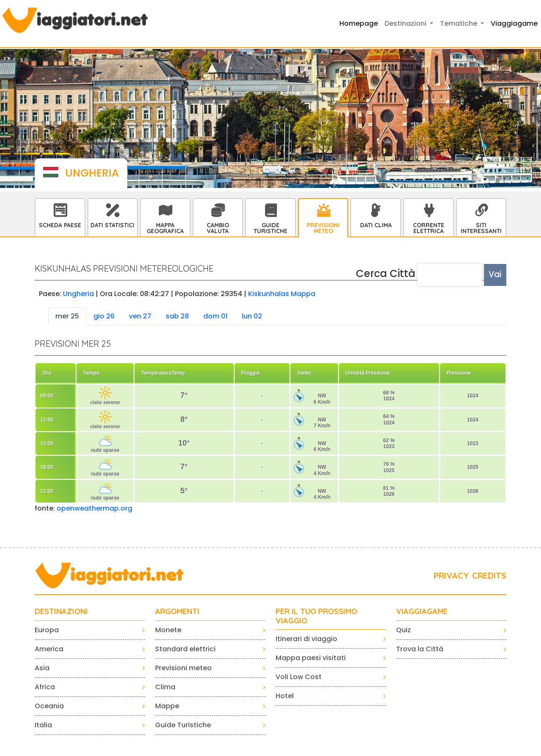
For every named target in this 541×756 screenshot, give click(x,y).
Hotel (285, 696)
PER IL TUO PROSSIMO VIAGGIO (316, 616)
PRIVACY (451, 575)
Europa (47, 630)
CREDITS (489, 575)
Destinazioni (61, 612)
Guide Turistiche (270, 228)
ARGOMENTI (177, 612)
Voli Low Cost (299, 677)
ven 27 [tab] (140, 316)
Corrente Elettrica (429, 228)
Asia (42, 668)
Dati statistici (112, 225)
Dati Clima (376, 225)
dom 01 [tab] (215, 316)
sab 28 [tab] (177, 316)
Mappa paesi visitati (311, 658)
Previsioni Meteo (323, 228)
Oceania (49, 706)
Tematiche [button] (459, 23)
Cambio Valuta (218, 228)
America (49, 649)
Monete (168, 630)
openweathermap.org (94, 508)
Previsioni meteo (183, 668)
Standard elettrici (185, 649)
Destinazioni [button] (406, 23)
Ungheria (78, 294)
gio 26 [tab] (104, 316)
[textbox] (450, 275)
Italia (43, 725)
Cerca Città (386, 273)
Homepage (359, 23)
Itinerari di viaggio (306, 639)
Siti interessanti (481, 228)
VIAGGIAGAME (422, 612)
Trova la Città (420, 649)
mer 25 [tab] (67, 316)
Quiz (403, 630)
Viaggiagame (514, 23)
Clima (165, 687)
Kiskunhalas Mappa (282, 294)
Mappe (167, 706)
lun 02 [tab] (252, 316)
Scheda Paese (60, 225)
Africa (45, 687)
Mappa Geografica (165, 228)
